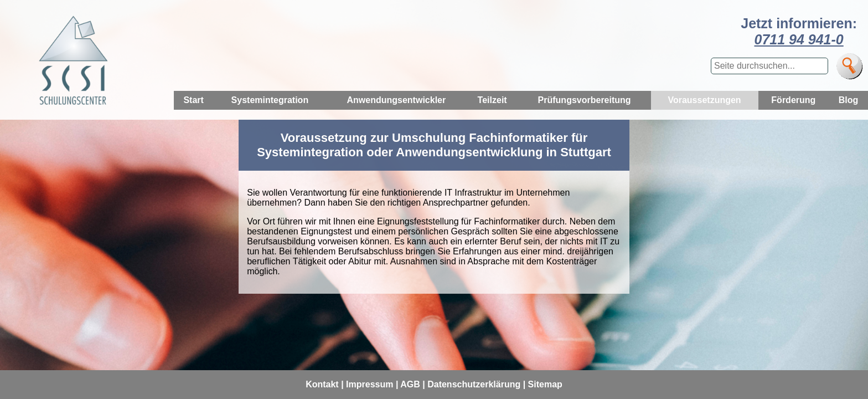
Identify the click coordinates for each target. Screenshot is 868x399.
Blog (849, 100)
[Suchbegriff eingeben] (769, 66)
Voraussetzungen (704, 100)
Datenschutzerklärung (474, 384)
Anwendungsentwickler (397, 100)
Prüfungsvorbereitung (585, 100)
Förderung (793, 100)
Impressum (370, 384)
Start (193, 100)
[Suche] (849, 66)
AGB (410, 384)
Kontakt (322, 384)
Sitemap (545, 384)
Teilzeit (492, 100)
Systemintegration (270, 100)
